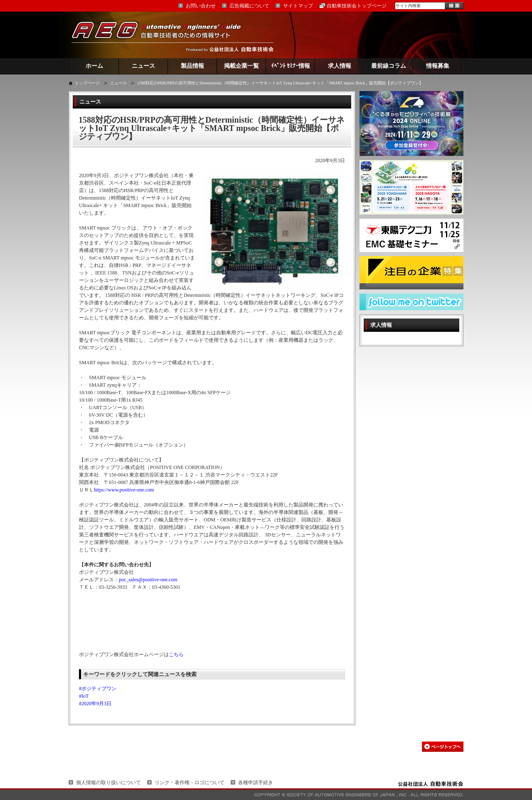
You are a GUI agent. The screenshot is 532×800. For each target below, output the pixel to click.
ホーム (94, 66)
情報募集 (438, 66)
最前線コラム (389, 66)
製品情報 (192, 66)
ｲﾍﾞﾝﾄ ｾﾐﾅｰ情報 (291, 66)
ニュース (143, 66)
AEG (162, 35)
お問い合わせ (201, 6)
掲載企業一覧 (241, 66)
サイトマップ (298, 6)
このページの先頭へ (443, 747)
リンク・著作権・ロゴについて (190, 783)
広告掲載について (249, 6)
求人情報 (340, 66)
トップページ (87, 83)
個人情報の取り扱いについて (108, 783)
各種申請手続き (256, 783)
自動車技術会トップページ (357, 6)
